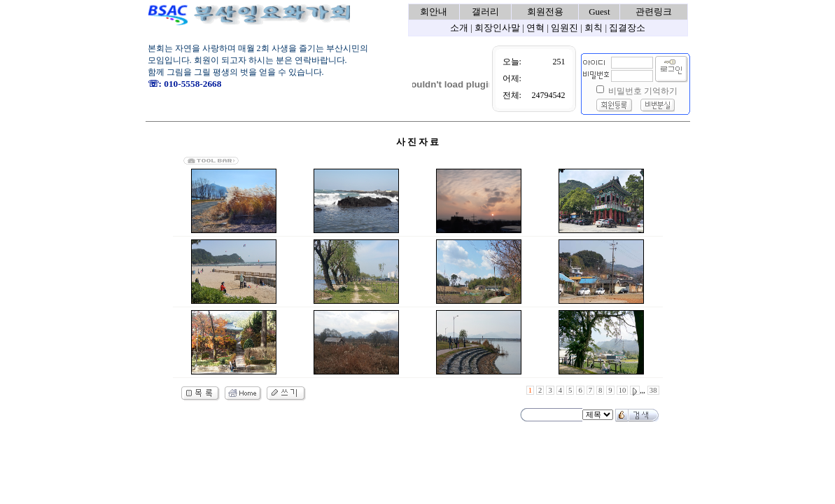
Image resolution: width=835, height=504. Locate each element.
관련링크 (654, 12)
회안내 (434, 12)
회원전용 (545, 12)
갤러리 (485, 12)
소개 (459, 28)
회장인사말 (497, 28)
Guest (599, 12)
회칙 (594, 28)
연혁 (535, 28)
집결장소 (627, 28)
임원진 (564, 28)
